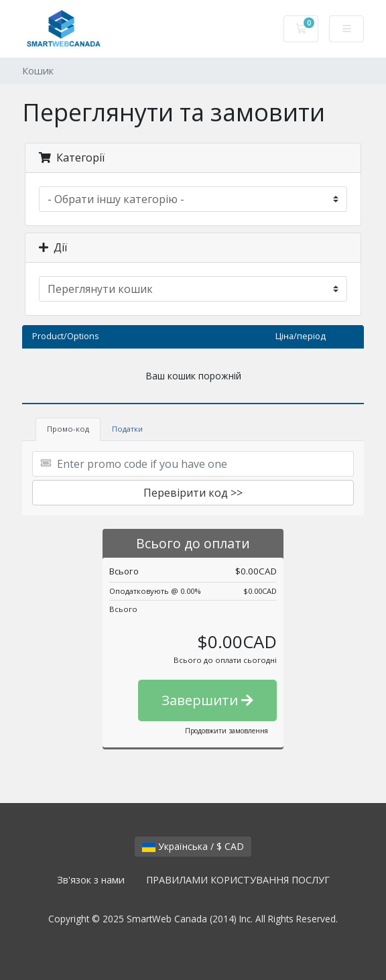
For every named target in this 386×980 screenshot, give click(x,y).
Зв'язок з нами (91, 880)
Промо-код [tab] (68, 429)
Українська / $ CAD (193, 846)
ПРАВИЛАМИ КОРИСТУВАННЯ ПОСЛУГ (238, 880)
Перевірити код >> (193, 493)
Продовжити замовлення (227, 731)
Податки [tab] (127, 429)
